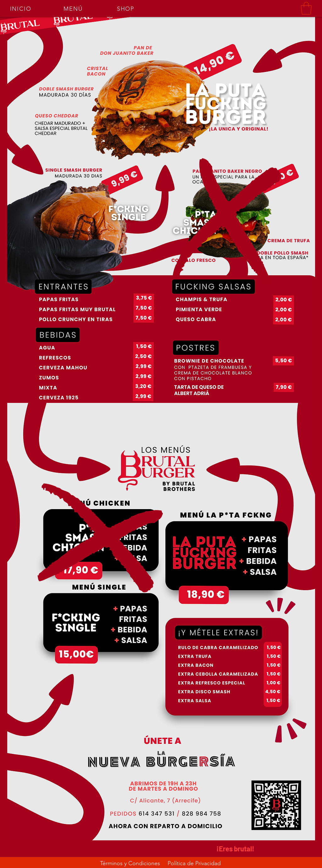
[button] (306, 8)
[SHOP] (126, 9)
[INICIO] (21, 9)
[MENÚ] (74, 9)
